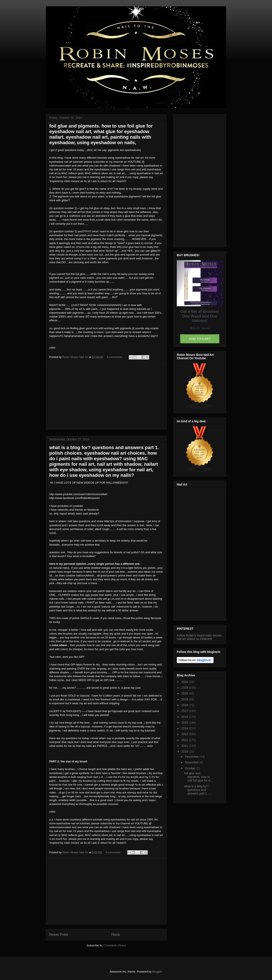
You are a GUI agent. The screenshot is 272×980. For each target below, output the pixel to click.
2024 (185, 682)
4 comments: (115, 357)
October (191, 768)
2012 (185, 740)
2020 (185, 693)
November (192, 762)
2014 (185, 728)
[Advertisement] (106, 396)
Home (116, 935)
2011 (185, 746)
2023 (185, 688)
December (192, 757)
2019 (185, 699)
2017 (185, 711)
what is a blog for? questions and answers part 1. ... (198, 790)
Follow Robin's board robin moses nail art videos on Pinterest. (199, 637)
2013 (185, 734)
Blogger (157, 972)
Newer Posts (59, 935)
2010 (185, 752)
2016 (185, 717)
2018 (185, 705)
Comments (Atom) (115, 945)
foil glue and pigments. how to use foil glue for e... (198, 777)
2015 (185, 723)
